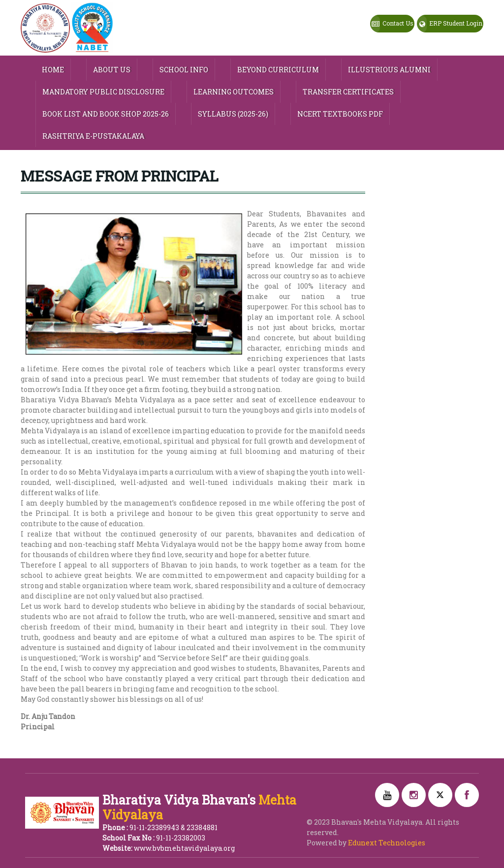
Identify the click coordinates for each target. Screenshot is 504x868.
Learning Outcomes (234, 92)
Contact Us (392, 24)
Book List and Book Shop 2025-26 (106, 114)
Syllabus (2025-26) (233, 114)
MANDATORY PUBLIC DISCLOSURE (103, 92)
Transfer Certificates (348, 92)
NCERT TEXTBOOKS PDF (340, 114)
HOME (53, 70)
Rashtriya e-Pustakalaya (93, 136)
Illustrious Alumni (389, 70)
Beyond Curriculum (278, 70)
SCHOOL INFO (184, 70)
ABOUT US (112, 70)
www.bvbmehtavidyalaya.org (184, 848)
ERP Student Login (450, 24)
